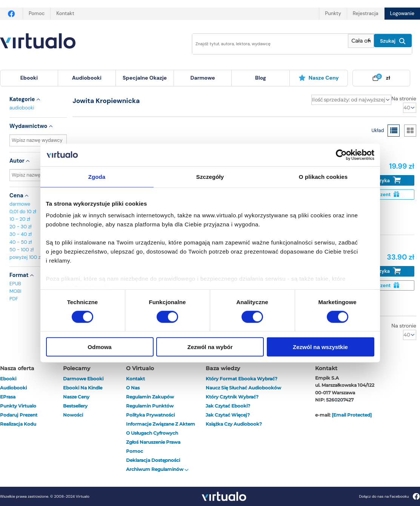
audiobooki (22, 108)
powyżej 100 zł (26, 257)
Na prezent (382, 195)
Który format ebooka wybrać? (242, 379)
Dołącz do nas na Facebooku (389, 496)
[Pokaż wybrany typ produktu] (361, 41)
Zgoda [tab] (97, 176)
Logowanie (402, 13)
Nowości (73, 415)
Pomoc (37, 13)
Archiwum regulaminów (157, 469)
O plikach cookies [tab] (323, 176)
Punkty (333, 13)
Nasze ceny (319, 78)
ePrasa (8, 397)
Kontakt (65, 13)
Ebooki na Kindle (83, 388)
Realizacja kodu (18, 424)
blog (261, 78)
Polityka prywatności (150, 415)
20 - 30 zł (21, 227)
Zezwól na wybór (210, 347)
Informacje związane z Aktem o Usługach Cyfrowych (161, 428)
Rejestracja (366, 13)
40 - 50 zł (21, 242)
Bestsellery (75, 406)
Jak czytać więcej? (228, 415)
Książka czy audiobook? (234, 424)
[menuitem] (29, 78)
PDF (14, 299)
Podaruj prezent (19, 415)
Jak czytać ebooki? (228, 406)
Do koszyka (382, 180)
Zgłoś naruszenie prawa (153, 442)
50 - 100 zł (22, 250)
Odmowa (99, 347)
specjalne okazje (145, 78)
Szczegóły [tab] (210, 176)
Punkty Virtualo (18, 406)
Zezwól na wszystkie (320, 347)
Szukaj (393, 41)
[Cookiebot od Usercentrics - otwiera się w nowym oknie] (341, 155)
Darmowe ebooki (83, 379)
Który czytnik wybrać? (232, 397)
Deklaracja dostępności (153, 460)
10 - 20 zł (20, 219)
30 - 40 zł (21, 234)
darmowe (203, 78)
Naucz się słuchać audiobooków (243, 388)
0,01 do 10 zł (23, 211)
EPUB (15, 284)
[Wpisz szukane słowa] (265, 44)
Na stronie (404, 98)
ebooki (8, 379)
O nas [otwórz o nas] (133, 388)
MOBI (15, 291)
